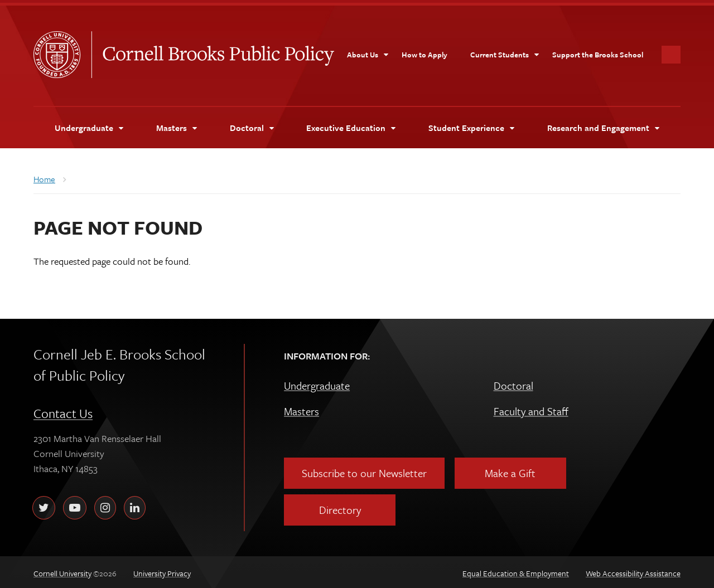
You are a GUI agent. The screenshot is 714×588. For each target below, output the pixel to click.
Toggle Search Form (671, 52)
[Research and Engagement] (603, 125)
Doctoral (513, 383)
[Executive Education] (351, 125)
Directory (340, 507)
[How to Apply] (424, 52)
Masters (301, 408)
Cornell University (62, 52)
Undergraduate (317, 383)
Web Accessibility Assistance (633, 570)
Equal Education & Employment (516, 570)
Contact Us (63, 410)
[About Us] (368, 52)
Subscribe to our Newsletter (364, 470)
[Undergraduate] (89, 125)
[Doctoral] (252, 125)
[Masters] (176, 125)
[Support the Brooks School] (598, 52)
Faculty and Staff (531, 408)
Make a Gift (510, 470)
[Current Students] (505, 52)
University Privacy (162, 570)
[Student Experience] (471, 125)
